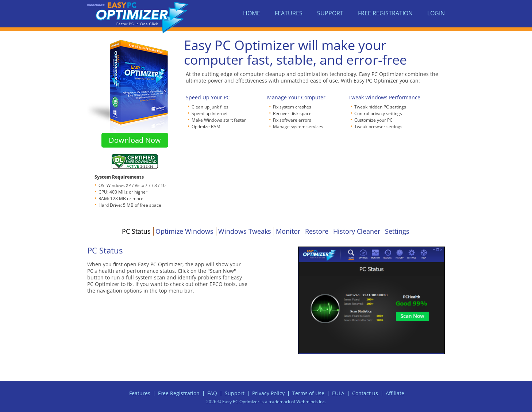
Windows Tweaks (245, 231)
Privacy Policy (268, 393)
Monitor (288, 231)
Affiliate (395, 393)
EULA (338, 393)
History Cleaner (357, 231)
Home (252, 13)
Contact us (365, 393)
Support (330, 13)
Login (436, 13)
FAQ (212, 393)
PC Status (136, 231)
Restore (317, 231)
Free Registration (385, 13)
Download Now (135, 140)
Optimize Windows (184, 231)
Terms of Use (308, 393)
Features (289, 13)
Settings (397, 231)
